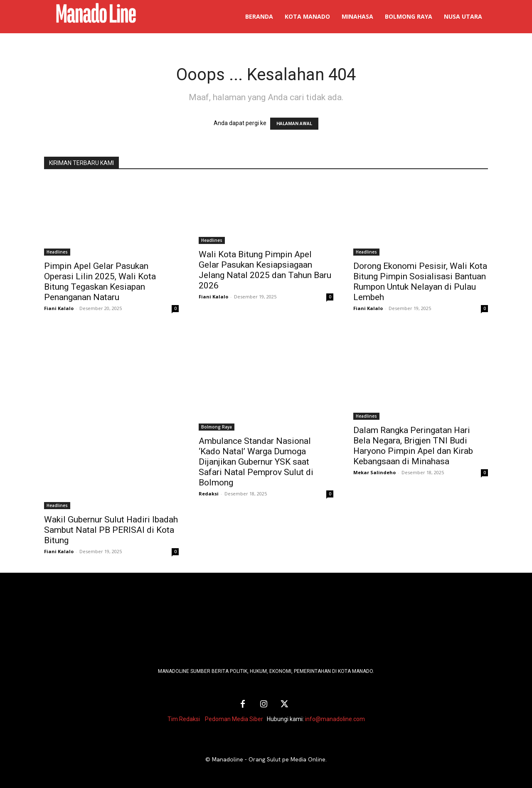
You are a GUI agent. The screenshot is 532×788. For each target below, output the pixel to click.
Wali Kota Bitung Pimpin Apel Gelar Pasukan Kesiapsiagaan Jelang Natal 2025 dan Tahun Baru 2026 (265, 270)
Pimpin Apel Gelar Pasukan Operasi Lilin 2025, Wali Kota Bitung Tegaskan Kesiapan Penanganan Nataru (100, 282)
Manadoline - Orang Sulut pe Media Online (269, 759)
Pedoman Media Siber (234, 719)
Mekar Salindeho (374, 472)
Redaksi (209, 494)
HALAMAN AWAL (294, 124)
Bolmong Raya (217, 427)
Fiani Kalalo (59, 308)
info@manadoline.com (335, 719)
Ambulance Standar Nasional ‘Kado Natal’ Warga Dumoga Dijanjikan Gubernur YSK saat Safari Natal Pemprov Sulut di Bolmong (256, 462)
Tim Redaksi (184, 719)
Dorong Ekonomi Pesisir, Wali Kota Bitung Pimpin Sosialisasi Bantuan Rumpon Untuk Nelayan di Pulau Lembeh (420, 282)
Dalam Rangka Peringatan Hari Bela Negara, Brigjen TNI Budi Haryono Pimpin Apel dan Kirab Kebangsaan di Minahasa (413, 446)
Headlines (57, 252)
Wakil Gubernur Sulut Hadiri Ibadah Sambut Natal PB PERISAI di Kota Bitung (111, 530)
